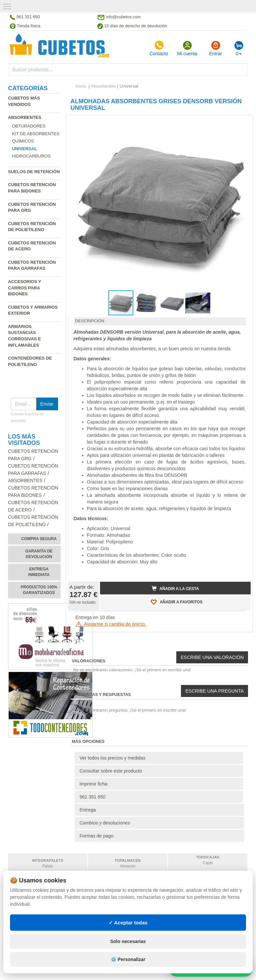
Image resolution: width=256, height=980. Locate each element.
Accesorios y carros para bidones (24, 288)
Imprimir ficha (94, 784)
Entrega (88, 810)
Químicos (23, 141)
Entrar (215, 48)
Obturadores (29, 126)
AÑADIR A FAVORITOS (175, 602)
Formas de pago (97, 836)
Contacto (159, 48)
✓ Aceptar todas (128, 923)
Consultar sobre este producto (111, 771)
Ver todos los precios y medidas (113, 758)
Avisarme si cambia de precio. (111, 624)
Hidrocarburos (31, 156)
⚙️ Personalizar (128, 959)
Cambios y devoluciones (105, 823)
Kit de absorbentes (36, 134)
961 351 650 (93, 797)
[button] (240, 123)
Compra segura (39, 539)
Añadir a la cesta (175, 588)
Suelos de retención (34, 172)
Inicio (81, 86)
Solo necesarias (128, 941)
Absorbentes (25, 117)
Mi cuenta (187, 48)
